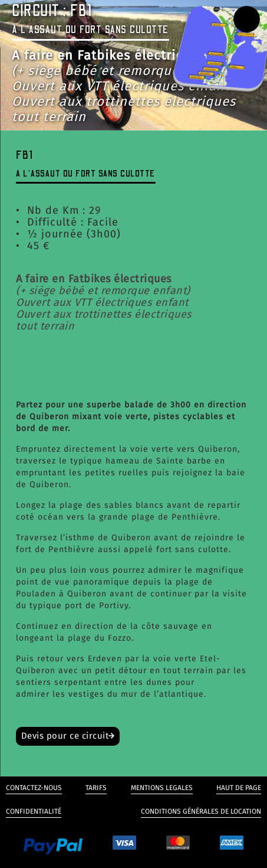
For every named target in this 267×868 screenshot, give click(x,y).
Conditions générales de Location (201, 811)
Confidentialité (34, 811)
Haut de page (239, 788)
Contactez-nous (34, 788)
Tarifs (96, 788)
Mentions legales (162, 788)
